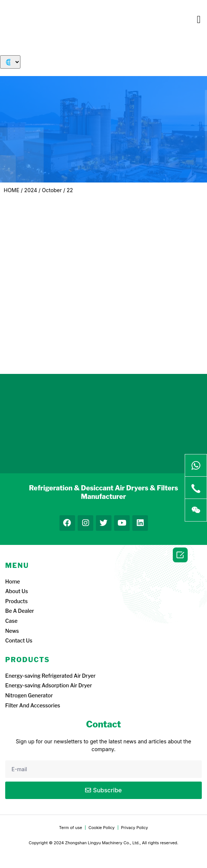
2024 (31, 190)
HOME (12, 190)
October (52, 190)
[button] (199, 20)
